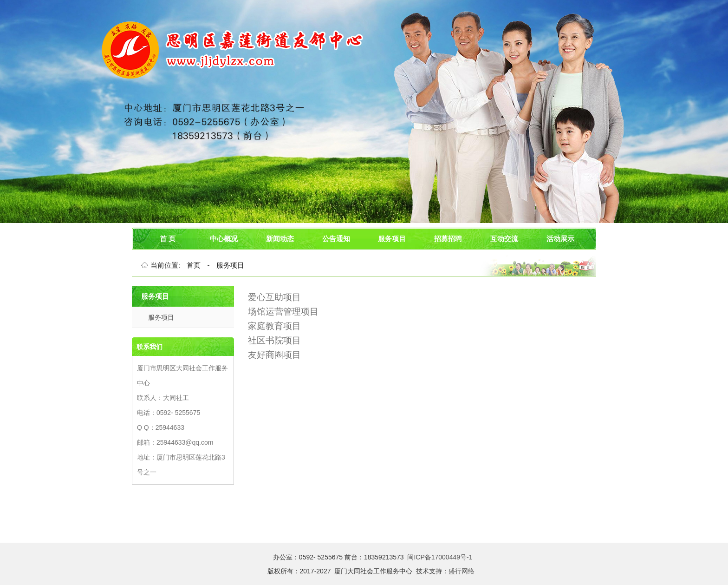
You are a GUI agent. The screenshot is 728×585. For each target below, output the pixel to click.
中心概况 (224, 239)
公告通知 (336, 239)
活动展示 (560, 239)
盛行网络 (461, 571)
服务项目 (392, 239)
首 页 (168, 239)
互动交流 (504, 239)
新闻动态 (280, 239)
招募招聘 (448, 239)
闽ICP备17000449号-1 (440, 557)
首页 (194, 265)
